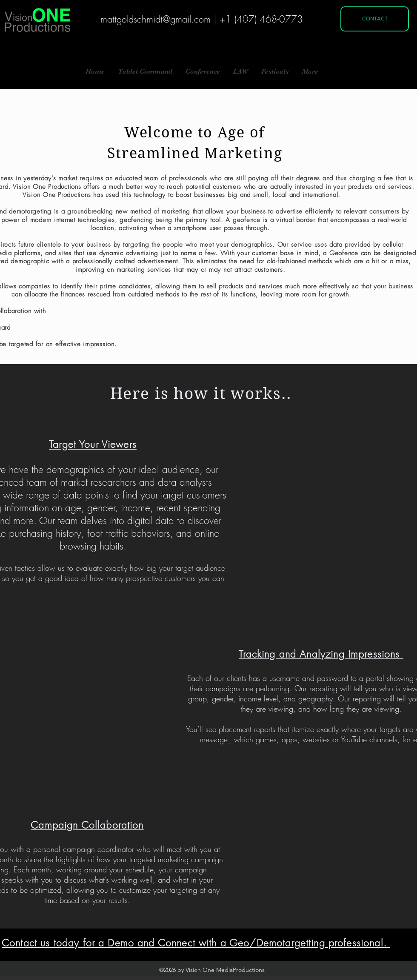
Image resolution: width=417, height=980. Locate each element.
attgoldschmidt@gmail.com (159, 19)
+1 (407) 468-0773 (261, 19)
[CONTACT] (375, 19)
